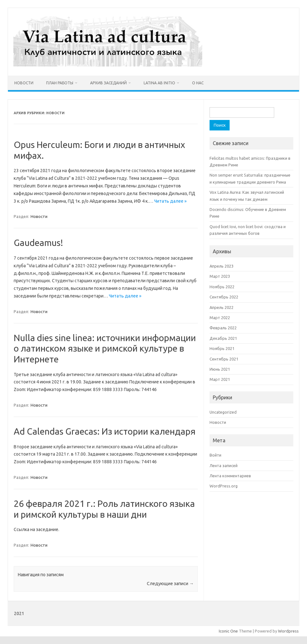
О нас (198, 83)
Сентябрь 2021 (224, 359)
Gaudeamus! (38, 243)
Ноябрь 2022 (222, 287)
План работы (60, 83)
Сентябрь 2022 (224, 297)
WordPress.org (224, 486)
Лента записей (224, 465)
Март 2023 (220, 276)
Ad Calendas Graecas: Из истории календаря (105, 431)
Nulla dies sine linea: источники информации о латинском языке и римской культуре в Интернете (105, 348)
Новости (24, 83)
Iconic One (228, 631)
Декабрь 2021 (223, 338)
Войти (215, 455)
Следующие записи (170, 584)
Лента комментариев (230, 476)
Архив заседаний (108, 83)
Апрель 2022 (221, 307)
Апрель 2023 (221, 266)
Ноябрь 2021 (222, 348)
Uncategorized (223, 412)
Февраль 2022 (223, 328)
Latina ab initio (159, 83)
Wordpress (288, 631)
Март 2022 (220, 318)
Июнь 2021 (220, 369)
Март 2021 (220, 379)
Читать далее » (170, 201)
